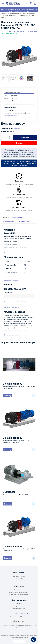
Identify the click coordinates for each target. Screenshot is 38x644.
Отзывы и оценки (9, 221)
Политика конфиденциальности (19, 592)
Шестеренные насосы (29, 13)
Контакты (19, 581)
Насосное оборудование (14, 13)
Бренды (19, 604)
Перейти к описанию (11, 116)
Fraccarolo (17, 129)
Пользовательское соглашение (19, 595)
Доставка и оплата (19, 576)
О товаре (6, 217)
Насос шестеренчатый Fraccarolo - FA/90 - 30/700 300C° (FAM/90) (19, 388)
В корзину (25, 137)
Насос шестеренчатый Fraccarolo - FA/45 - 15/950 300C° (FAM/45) (19, 550)
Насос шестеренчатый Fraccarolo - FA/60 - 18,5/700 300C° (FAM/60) (17, 442)
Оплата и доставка (24, 221)
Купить (19, 143)
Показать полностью (12, 253)
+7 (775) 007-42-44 (19, 614)
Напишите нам (19, 621)
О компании (19, 578)
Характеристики (18, 217)
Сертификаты (19, 606)
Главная (3, 13)
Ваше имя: (9, 292)
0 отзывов (9, 31)
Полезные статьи (19, 608)
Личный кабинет (19, 590)
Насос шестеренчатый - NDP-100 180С (15, 495)
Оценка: (7, 302)
